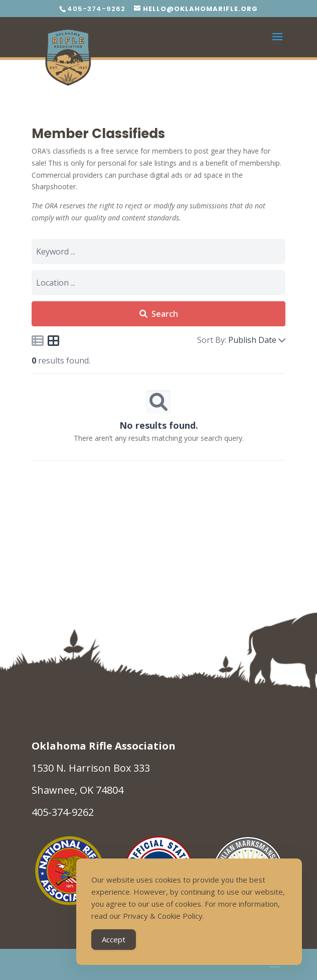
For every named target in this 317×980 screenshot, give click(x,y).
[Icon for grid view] (54, 342)
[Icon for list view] (38, 340)
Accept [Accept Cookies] (114, 939)
